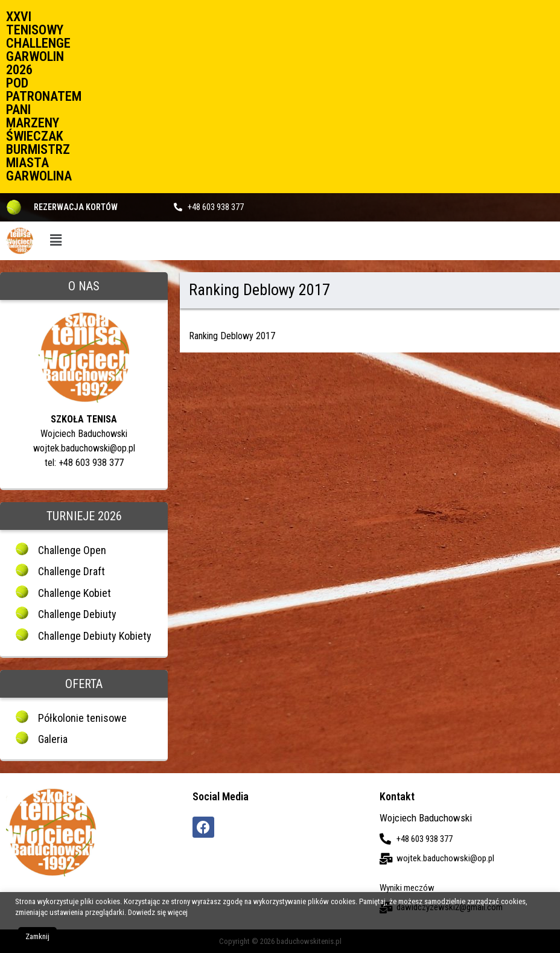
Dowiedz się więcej (158, 912)
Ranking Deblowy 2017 (232, 336)
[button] (56, 240)
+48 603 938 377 (216, 207)
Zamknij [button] (37, 936)
